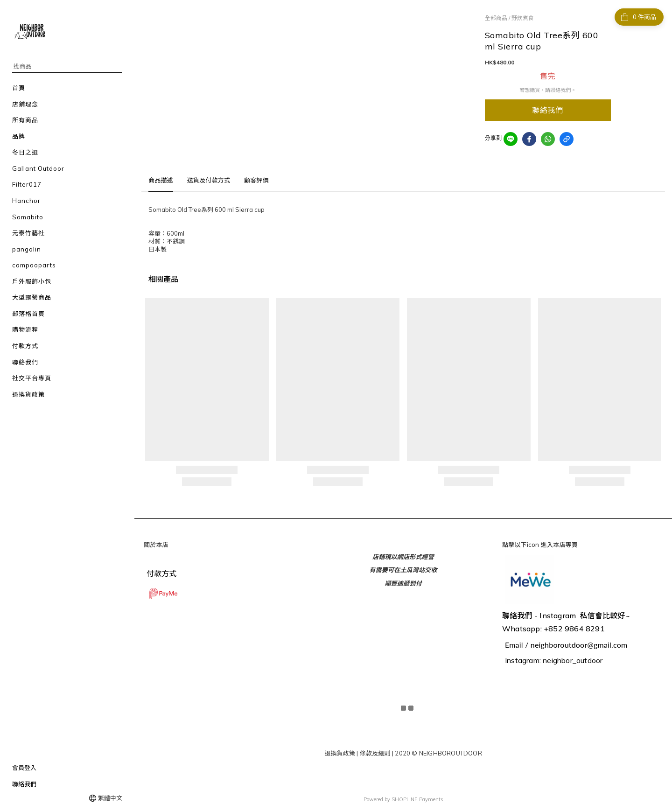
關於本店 (156, 545)
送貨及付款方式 (209, 180)
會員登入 (24, 768)
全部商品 (496, 18)
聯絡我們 (24, 784)
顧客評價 (256, 180)
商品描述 (161, 180)
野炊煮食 (523, 18)
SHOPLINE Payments (417, 798)
